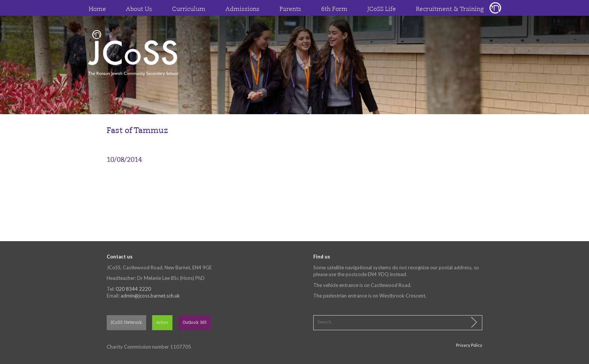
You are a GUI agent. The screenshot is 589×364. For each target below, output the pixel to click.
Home (97, 9)
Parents (290, 9)
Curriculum (189, 9)
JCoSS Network (126, 323)
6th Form (334, 9)
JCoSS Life (382, 9)
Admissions (242, 9)
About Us (139, 9)
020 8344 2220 (133, 289)
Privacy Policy (469, 345)
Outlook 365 (195, 323)
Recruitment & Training (450, 9)
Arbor (162, 323)
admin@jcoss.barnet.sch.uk (150, 296)
